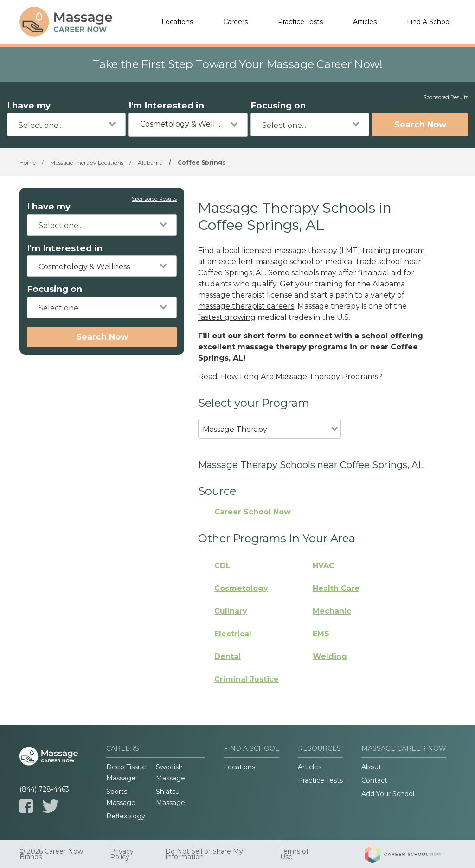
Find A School (429, 22)
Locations (177, 22)
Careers (235, 22)
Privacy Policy (122, 854)
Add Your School (388, 794)
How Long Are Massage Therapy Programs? (302, 377)
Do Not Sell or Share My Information (204, 854)
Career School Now (253, 512)
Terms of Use (294, 854)
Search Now (420, 124)
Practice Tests (300, 22)
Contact (374, 780)
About (371, 767)
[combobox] (66, 124)
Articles (365, 22)
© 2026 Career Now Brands (51, 854)
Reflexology (126, 816)
